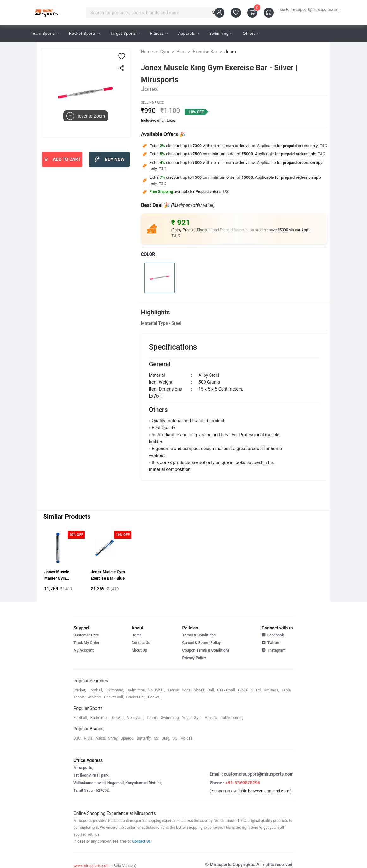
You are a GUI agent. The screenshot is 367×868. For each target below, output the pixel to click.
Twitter (271, 642)
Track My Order (86, 643)
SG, (175, 738)
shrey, (113, 738)
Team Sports (45, 34)
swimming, (115, 690)
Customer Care (86, 635)
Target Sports (125, 34)
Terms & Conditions (199, 635)
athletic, (95, 697)
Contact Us (141, 643)
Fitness (159, 34)
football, (96, 690)
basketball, (226, 690)
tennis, (174, 690)
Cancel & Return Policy (201, 643)
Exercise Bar (205, 52)
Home (147, 52)
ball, (211, 690)
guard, (256, 690)
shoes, (199, 690)
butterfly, (144, 738)
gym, (198, 718)
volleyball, (157, 690)
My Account (83, 650)
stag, (166, 738)
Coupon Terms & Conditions (206, 650)
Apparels (188, 34)
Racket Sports (84, 34)
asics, (101, 738)
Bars (181, 52)
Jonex (230, 52)
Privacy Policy (194, 658)
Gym (165, 52)
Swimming (221, 34)
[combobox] (149, 13)
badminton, (136, 690)
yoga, (187, 690)
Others (251, 34)
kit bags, (272, 690)
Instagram (274, 650)
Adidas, (187, 738)
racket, (154, 697)
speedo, (128, 738)
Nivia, (88, 738)
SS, (157, 738)
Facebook (273, 635)
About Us (139, 650)
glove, (243, 690)
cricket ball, (114, 697)
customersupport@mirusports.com (310, 9)
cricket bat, (136, 697)
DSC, (77, 738)
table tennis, (232, 718)
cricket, (80, 690)
